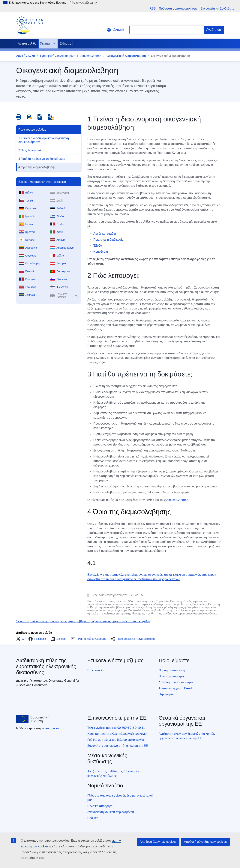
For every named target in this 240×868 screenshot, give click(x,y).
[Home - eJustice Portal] (30, 25)
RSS (153, 9)
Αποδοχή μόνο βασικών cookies (205, 842)
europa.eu (52, 728)
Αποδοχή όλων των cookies (158, 842)
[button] (21, 639)
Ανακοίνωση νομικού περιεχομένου (111, 812)
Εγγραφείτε (208, 9)
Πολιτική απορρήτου (172, 676)
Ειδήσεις (65, 44)
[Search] (214, 30)
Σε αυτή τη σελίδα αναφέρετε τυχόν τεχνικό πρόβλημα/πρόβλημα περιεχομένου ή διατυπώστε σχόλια (83, 621)
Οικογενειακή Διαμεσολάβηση (126, 56)
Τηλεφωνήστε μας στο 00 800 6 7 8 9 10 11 (116, 728)
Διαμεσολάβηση (91, 56)
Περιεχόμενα (167, 694)
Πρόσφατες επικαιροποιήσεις (178, 9)
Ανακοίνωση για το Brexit (175, 688)
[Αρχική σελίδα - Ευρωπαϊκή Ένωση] (33, 719)
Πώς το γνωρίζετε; (83, 3)
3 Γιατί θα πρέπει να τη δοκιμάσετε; (42, 159)
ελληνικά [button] (115, 30)
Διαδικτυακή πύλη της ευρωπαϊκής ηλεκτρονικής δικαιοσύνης (46, 666)
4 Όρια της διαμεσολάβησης (37, 167)
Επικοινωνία (96, 670)
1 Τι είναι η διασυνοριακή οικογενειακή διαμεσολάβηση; (44, 140)
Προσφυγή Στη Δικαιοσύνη (58, 56)
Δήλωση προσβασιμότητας (176, 682)
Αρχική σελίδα (27, 44)
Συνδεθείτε (227, 9)
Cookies (93, 818)
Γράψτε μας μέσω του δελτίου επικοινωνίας (116, 740)
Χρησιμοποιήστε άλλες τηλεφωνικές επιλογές (117, 734)
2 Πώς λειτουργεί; (30, 150)
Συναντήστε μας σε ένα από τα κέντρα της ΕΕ (118, 746)
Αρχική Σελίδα (25, 56)
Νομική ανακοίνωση (172, 670)
